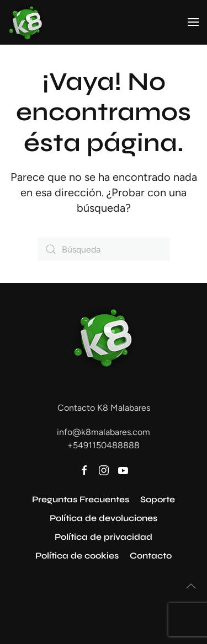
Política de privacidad (104, 537)
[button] (193, 22)
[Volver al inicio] (26, 22)
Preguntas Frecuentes (81, 499)
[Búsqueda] (104, 249)
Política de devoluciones (104, 518)
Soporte (158, 499)
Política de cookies (77, 556)
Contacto (151, 556)
